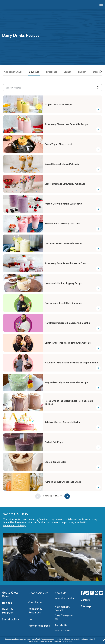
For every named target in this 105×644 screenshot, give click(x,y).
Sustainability (11, 619)
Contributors (35, 602)
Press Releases (63, 630)
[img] (8, 5)
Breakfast (52, 72)
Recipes (7, 603)
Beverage (34, 72)
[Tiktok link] (87, 593)
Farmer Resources (39, 626)
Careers (85, 600)
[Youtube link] (101, 593)
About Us (60, 593)
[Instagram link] (92, 593)
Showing (52, 496)
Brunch (68, 72)
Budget (82, 72)
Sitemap (86, 606)
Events (32, 619)
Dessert (97, 72)
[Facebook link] (83, 593)
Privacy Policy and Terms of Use (60, 641)
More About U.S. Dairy (14, 526)
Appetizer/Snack (13, 72)
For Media (61, 625)
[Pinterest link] (97, 593)
